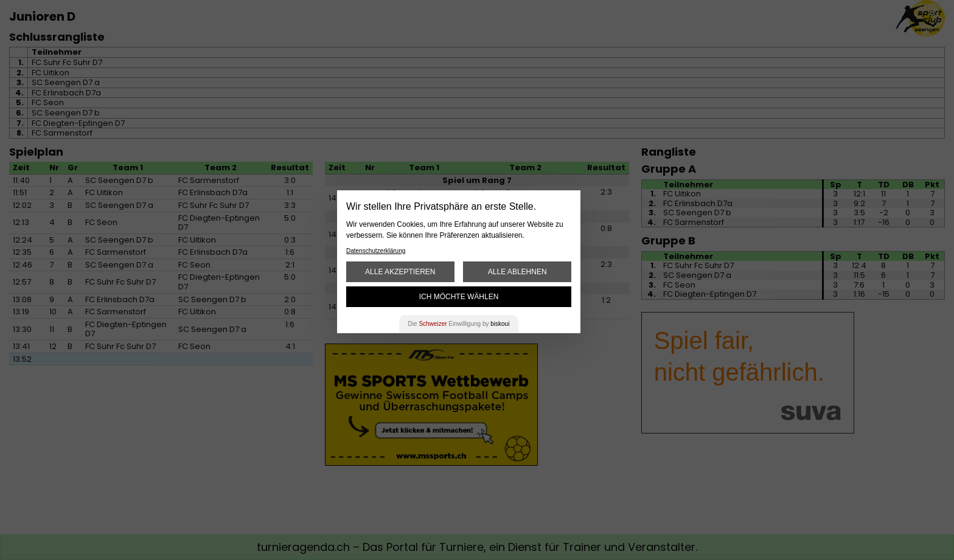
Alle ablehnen (517, 272)
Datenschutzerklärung (376, 251)
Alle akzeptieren (400, 272)
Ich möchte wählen (459, 297)
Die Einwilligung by (459, 324)
